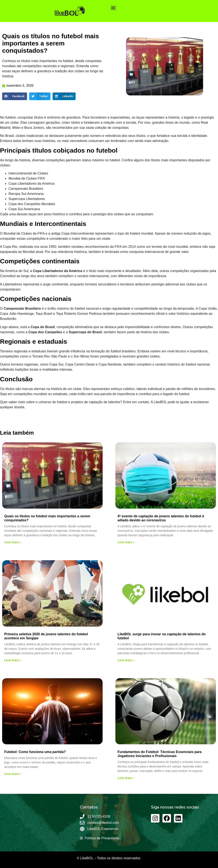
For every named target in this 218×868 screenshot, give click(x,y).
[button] (113, 8)
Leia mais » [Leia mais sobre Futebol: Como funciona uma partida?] (13, 774)
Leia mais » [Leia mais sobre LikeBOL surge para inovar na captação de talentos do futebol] (126, 660)
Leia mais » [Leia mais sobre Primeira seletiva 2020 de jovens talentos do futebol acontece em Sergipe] (13, 660)
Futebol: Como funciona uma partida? (35, 752)
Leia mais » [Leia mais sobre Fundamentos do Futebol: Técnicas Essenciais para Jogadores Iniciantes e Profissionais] (126, 778)
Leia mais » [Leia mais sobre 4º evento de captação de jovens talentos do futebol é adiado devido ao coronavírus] (126, 542)
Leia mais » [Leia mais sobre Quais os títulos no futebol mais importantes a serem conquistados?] (13, 542)
